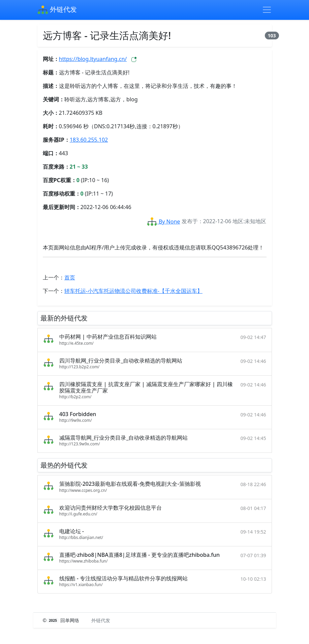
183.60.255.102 (89, 140)
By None (163, 222)
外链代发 (57, 10)
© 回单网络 (62, 620)
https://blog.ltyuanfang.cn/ (93, 59)
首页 (70, 277)
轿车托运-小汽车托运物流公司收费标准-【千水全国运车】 (133, 291)
